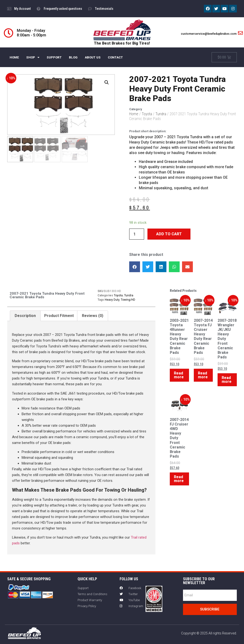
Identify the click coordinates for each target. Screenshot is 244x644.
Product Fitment (59, 316)
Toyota (147, 114)
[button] (135, 267)
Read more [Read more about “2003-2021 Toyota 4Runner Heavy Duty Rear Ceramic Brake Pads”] (179, 375)
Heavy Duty (112, 300)
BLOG (73, 57)
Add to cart (169, 234)
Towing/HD (128, 300)
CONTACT (115, 57)
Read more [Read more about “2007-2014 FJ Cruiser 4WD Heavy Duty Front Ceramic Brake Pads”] (179, 479)
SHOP (33, 57)
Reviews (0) (93, 316)
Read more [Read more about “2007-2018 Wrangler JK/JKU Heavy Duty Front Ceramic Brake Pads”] (227, 380)
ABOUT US (93, 57)
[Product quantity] (137, 234)
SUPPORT (54, 57)
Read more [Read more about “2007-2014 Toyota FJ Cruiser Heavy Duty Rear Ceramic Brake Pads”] (203, 375)
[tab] (25, 316)
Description (25, 316)
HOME (14, 57)
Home (134, 114)
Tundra (161, 114)
